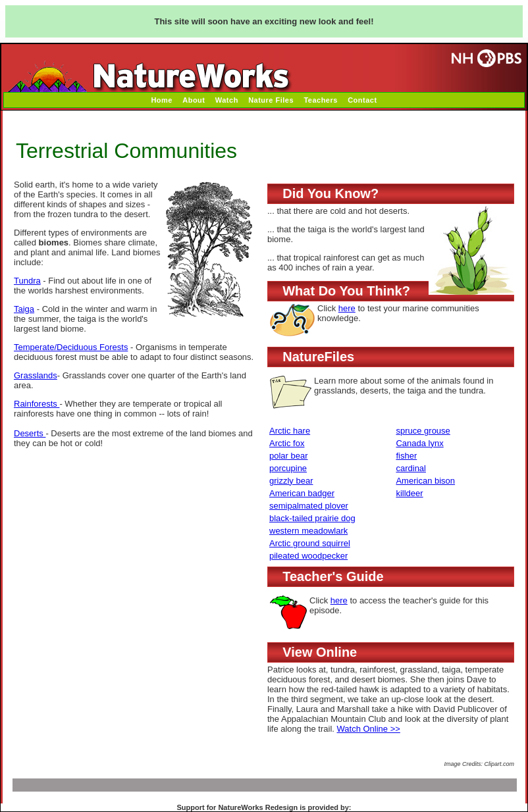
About (194, 100)
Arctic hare (290, 431)
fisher (406, 456)
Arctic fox (287, 443)
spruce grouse (423, 431)
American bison (425, 481)
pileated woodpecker (308, 556)
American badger (302, 493)
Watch (227, 100)
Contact (362, 100)
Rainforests (37, 404)
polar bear (289, 456)
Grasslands (36, 375)
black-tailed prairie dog (312, 518)
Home (162, 100)
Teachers (321, 100)
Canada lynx (419, 443)
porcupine (288, 468)
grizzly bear (291, 481)
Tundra (27, 281)
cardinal (411, 468)
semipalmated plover (309, 506)
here (347, 308)
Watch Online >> (369, 729)
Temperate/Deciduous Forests (71, 347)
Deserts (30, 433)
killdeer (409, 493)
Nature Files (271, 100)
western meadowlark (308, 531)
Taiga (24, 309)
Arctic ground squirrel (310, 543)
